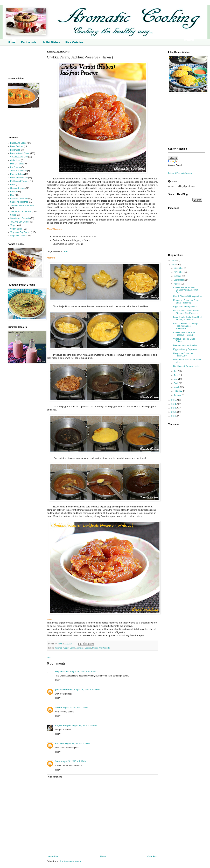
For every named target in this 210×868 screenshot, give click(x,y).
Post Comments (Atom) (70, 861)
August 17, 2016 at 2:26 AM (77, 743)
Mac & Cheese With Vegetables (188, 296)
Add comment (55, 777)
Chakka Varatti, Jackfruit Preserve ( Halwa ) (184, 334)
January (178, 395)
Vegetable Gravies (19, 236)
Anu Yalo (60, 743)
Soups (13, 215)
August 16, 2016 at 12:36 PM (83, 672)
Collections (15, 160)
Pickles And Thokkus (20, 181)
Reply (58, 680)
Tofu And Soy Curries (20, 222)
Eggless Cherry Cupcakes (185, 349)
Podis (13, 185)
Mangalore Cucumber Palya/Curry (183, 355)
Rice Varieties (74, 42)
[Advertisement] (22, 61)
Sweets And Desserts (101, 648)
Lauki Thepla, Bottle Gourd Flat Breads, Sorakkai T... (187, 318)
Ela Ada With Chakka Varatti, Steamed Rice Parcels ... (186, 312)
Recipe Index (29, 42)
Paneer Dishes (17, 174)
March (177, 387)
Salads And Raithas (19, 202)
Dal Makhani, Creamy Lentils (186, 366)
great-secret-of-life (64, 690)
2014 (174, 404)
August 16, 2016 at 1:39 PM (75, 707)
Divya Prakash (62, 672)
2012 (174, 412)
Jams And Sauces (84, 648)
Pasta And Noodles (19, 178)
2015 (174, 400)
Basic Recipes (17, 146)
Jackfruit (58, 648)
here (65, 251)
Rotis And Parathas (19, 199)
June (176, 375)
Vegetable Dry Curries (20, 232)
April (176, 383)
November (179, 272)
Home (12, 42)
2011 (174, 416)
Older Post (152, 856)
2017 (174, 261)
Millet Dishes (52, 42)
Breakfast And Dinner (20, 153)
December (179, 268)
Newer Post (53, 856)
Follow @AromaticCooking (180, 173)
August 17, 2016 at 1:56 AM (84, 726)
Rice (12, 195)
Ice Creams (15, 167)
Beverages (15, 150)
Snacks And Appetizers (21, 211)
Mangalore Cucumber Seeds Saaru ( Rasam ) (186, 301)
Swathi (58, 707)
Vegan (13, 225)
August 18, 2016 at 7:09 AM (74, 761)
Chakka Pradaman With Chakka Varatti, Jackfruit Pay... (186, 290)
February (178, 391)
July (176, 371)
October (178, 276)
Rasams (14, 192)
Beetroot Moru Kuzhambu (185, 345)
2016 (174, 264)
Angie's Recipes (63, 726)
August (177, 284)
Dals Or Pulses (17, 164)
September (179, 280)
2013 (174, 408)
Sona (58, 761)
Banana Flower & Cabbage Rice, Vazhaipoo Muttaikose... (186, 326)
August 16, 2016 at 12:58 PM (87, 690)
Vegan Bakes (16, 229)
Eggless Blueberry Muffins (185, 307)
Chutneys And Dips (19, 157)
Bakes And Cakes (18, 143)
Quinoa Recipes (17, 188)
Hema (60, 644)
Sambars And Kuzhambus (22, 205)
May (176, 379)
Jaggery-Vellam (69, 648)
